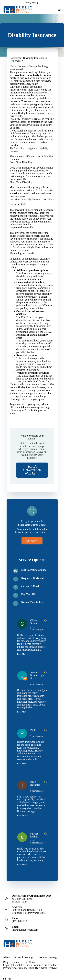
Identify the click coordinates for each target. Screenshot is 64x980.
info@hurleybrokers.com (25, 930)
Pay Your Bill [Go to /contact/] (29, 594)
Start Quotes (32, 3)
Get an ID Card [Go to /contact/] (30, 586)
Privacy (7, 968)
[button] (32, 470)
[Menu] (60, 10)
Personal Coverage (24, 957)
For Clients (31, 962)
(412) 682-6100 (20, 921)
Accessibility (20, 968)
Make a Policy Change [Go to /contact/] (34, 570)
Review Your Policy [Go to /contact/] (32, 602)
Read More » (23, 654)
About (7, 957)
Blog (6, 962)
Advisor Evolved (48, 968)
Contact (17, 962)
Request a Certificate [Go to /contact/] (33, 578)
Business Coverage (48, 957)
